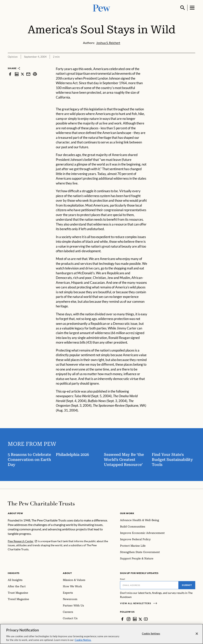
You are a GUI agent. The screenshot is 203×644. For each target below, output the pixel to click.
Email (123, 579)
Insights (14, 573)
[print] (35, 74)
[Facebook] (122, 619)
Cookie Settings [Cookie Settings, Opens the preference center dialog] (151, 634)
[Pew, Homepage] (102, 8)
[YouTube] (146, 619)
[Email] (149, 585)
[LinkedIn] (135, 619)
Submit (187, 585)
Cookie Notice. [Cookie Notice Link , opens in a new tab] (83, 640)
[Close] (197, 634)
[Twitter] (140, 619)
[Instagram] (129, 619)
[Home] (41, 503)
